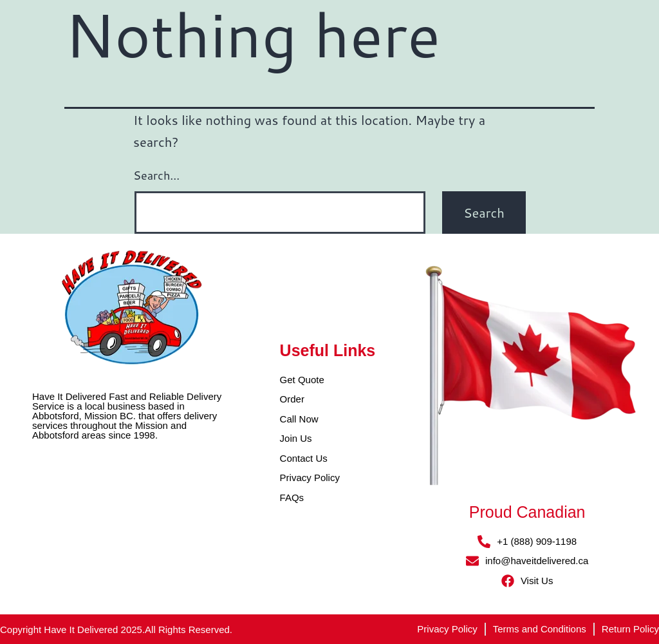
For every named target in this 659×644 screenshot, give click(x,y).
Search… (156, 175)
